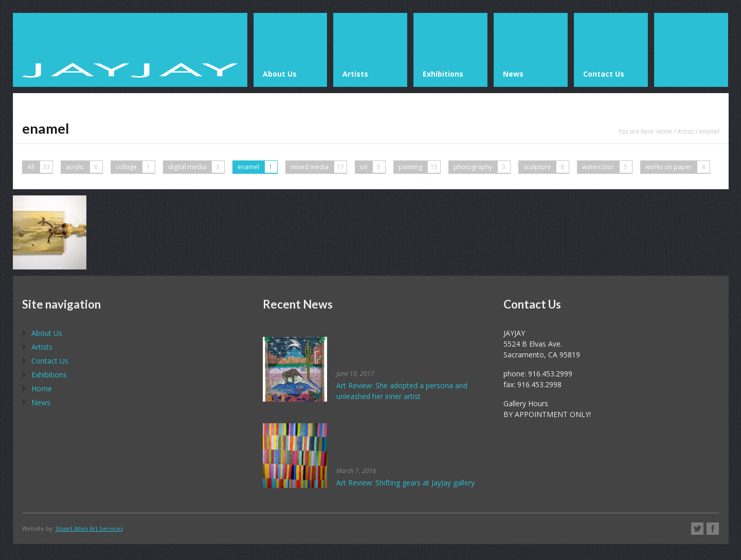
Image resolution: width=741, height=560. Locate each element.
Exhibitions (49, 375)
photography (482, 167)
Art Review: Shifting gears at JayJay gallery (405, 483)
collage (135, 167)
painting (419, 167)
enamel (257, 167)
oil (373, 167)
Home (664, 131)
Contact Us (50, 361)
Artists (686, 131)
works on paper (677, 167)
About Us (47, 333)
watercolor (607, 167)
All (40, 167)
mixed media (319, 167)
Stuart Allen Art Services (89, 528)
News (41, 402)
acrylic (84, 167)
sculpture (546, 167)
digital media (196, 167)
